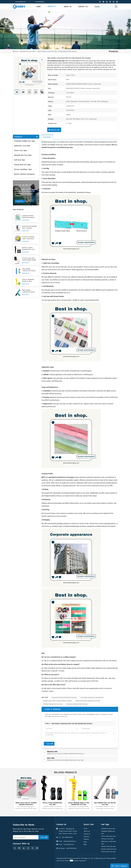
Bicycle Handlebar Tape (23, 169)
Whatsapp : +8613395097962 (68, 848)
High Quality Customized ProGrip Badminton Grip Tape (29, 270)
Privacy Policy (64, 861)
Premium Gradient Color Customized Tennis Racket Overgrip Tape (30, 238)
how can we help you (23, 185)
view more (20, 201)
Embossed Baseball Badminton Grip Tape (88, 701)
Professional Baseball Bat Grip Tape (77, 704)
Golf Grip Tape (20, 160)
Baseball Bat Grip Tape (28, 51)
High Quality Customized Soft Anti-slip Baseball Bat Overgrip (72, 723)
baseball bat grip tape (108, 829)
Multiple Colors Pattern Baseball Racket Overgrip (57, 701)
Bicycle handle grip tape (109, 849)
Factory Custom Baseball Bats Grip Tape (28, 248)
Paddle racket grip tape (108, 846)
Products (52, 6)
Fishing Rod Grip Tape (22, 165)
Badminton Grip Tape (22, 146)
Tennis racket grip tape (108, 836)
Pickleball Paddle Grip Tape (24, 141)
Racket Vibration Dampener (24, 174)
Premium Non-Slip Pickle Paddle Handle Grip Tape (29, 259)
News (85, 842)
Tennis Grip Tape (20, 150)
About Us (68, 6)
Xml (58, 861)
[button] (116, 793)
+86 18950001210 (40, 2)
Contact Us (83, 6)
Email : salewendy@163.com (67, 841)
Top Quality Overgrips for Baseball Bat (92, 697)
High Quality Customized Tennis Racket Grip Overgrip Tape (29, 291)
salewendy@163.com (20, 2)
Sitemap (86, 839)
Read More (26, 220)
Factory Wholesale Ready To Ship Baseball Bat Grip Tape (30, 280)
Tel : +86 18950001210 (66, 837)
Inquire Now (54, 130)
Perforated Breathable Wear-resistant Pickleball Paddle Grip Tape (30, 227)
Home (39, 6)
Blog (85, 844)
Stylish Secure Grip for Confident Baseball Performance (26, 804)
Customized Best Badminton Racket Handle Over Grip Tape (30, 216)
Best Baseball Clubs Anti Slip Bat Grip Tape (105, 804)
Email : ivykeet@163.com (66, 844)
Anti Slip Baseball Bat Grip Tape (53, 704)
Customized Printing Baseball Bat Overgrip (64, 697)
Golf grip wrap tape (107, 839)
